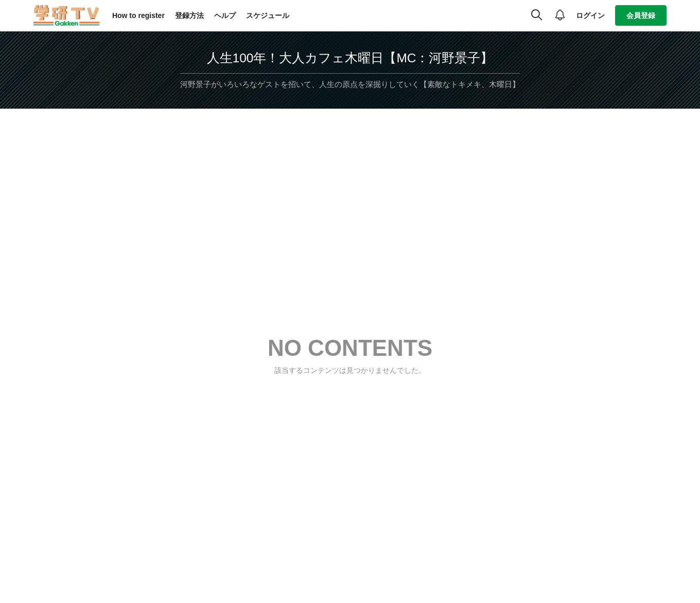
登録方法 (189, 15)
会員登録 (641, 15)
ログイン (590, 15)
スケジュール (268, 15)
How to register (138, 15)
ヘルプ (225, 15)
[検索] (537, 15)
